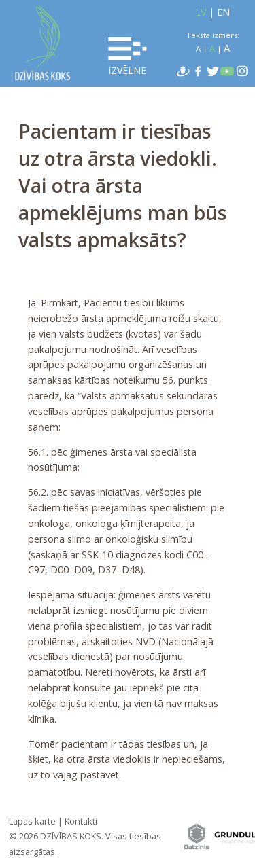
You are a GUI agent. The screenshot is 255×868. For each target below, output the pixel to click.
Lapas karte (32, 821)
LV (201, 12)
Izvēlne (128, 57)
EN (223, 12)
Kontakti (81, 821)
